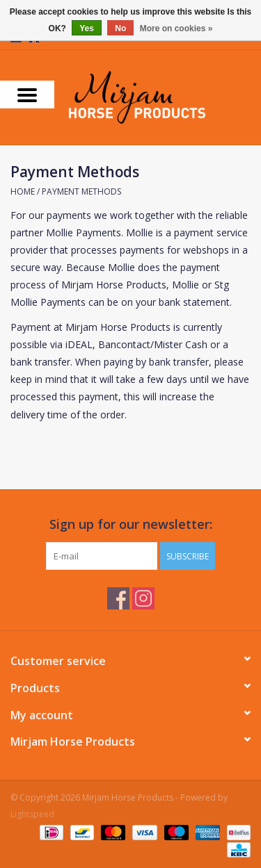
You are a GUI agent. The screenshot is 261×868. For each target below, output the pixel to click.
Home (23, 191)
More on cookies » (176, 28)
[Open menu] (27, 95)
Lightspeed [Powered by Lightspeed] (32, 814)
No (120, 28)
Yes (87, 28)
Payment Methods (81, 191)
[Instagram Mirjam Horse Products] (143, 598)
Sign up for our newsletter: (131, 524)
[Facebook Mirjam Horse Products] (118, 598)
